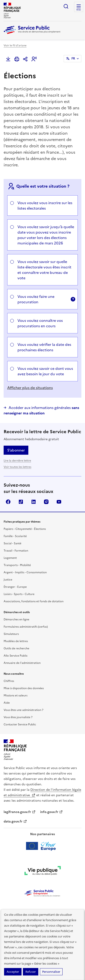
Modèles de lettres (16, 641)
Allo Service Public (16, 656)
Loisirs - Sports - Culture (19, 594)
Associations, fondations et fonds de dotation (34, 601)
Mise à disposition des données (24, 688)
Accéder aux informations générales (41, 410)
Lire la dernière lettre (17, 461)
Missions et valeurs (16, 696)
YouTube (59, 502)
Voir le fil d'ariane (15, 45)
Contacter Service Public (20, 724)
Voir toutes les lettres (17, 467)
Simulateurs (11, 634)
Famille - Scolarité (15, 536)
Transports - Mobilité (17, 565)
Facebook (8, 502)
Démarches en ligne (16, 619)
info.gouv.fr (51, 812)
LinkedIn (34, 502)
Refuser (31, 972)
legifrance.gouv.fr (20, 812)
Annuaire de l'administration (22, 663)
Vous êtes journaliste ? (18, 717)
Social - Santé (12, 543)
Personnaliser (51, 972)
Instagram (46, 502)
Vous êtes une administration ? (23, 710)
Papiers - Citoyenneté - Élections (25, 529)
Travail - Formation (16, 551)
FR (73, 59)
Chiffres (9, 681)
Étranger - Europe (15, 587)
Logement (10, 558)
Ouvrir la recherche (66, 6)
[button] (34, 59)
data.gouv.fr (15, 821)
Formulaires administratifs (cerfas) (26, 627)
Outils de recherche (16, 648)
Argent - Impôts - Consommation (25, 572)
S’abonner (16, 450)
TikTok (21, 502)
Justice (8, 580)
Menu (79, 10)
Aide (7, 703)
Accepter (13, 972)
